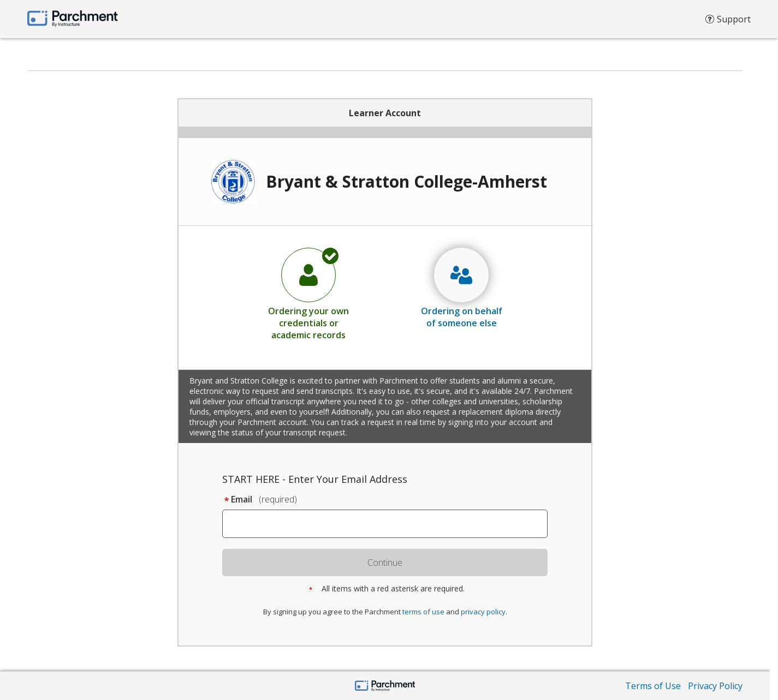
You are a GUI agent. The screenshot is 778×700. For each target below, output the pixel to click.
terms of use (423, 612)
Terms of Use (653, 686)
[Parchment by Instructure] (385, 687)
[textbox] (390, 524)
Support (728, 22)
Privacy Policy (715, 686)
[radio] (308, 294)
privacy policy (483, 612)
